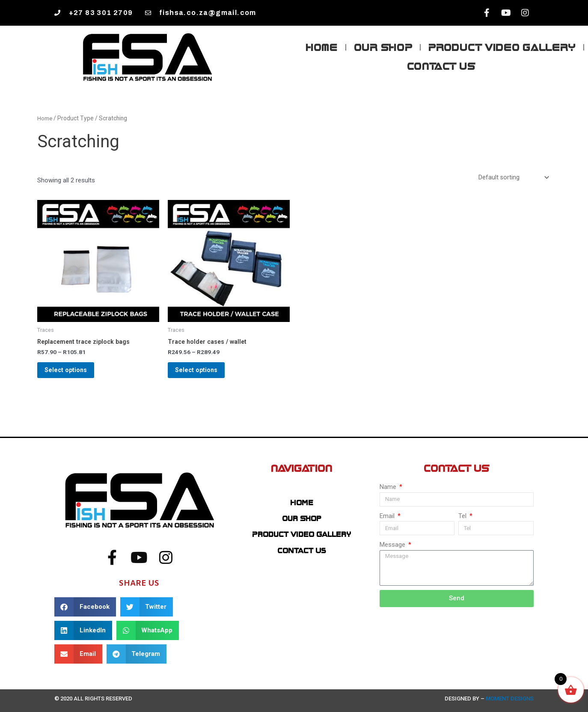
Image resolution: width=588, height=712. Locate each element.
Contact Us (441, 66)
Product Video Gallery (502, 47)
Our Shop (383, 47)
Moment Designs (509, 699)
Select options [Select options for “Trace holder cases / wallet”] (203, 375)
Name (389, 487)
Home (322, 47)
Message (393, 545)
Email (388, 516)
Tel (463, 516)
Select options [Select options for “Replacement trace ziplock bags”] (72, 375)
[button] (85, 607)
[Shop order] (513, 178)
